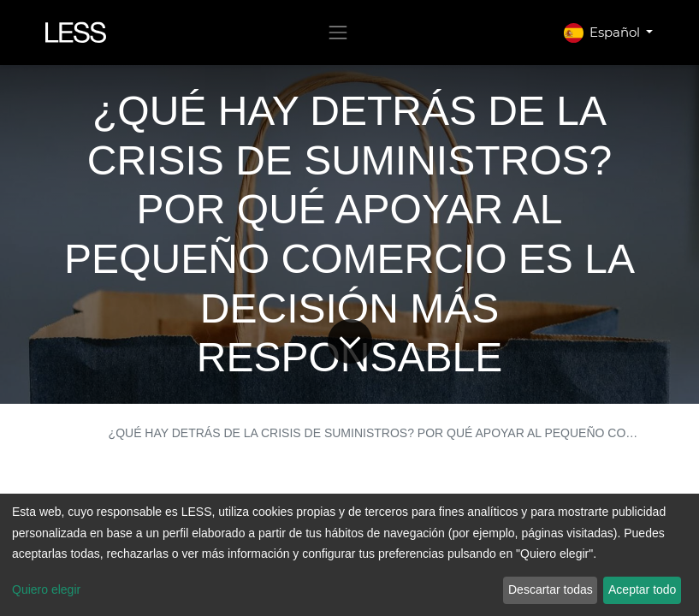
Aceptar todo (642, 589)
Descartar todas (551, 589)
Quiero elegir (46, 589)
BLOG (71, 433)
